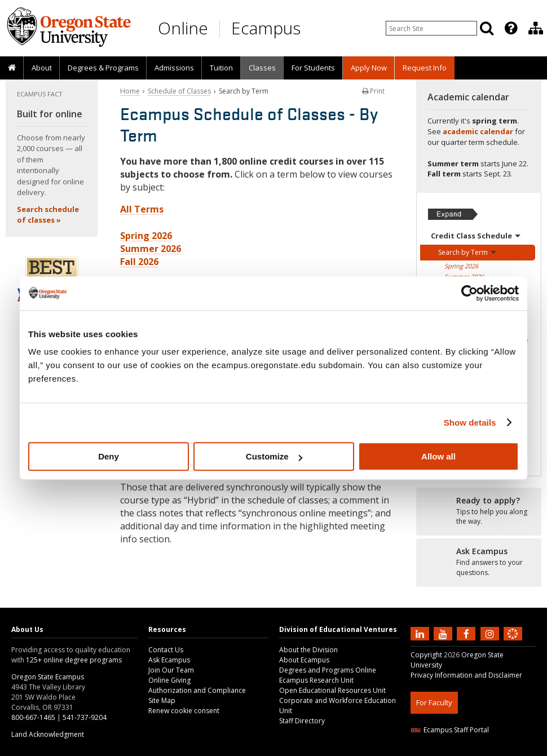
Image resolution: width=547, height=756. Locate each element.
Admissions (174, 68)
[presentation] (510, 28)
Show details (470, 423)
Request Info (425, 68)
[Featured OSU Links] (511, 28)
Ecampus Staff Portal (450, 730)
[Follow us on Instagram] (491, 633)
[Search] (487, 28)
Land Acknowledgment (48, 734)
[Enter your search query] (431, 28)
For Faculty (434, 702)
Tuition (221, 68)
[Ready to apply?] (479, 511)
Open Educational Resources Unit (332, 690)
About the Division (308, 650)
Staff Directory (302, 721)
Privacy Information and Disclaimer (466, 675)
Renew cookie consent (184, 711)
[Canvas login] (513, 643)
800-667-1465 (33, 717)
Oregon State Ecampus (48, 677)
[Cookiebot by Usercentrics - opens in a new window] (469, 293)
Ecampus (266, 28)
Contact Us (166, 650)
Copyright (426, 655)
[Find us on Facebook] (467, 633)
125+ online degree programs (74, 660)
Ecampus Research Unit (316, 680)
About (42, 68)
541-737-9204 (85, 717)
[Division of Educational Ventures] (536, 28)
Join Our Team (171, 670)
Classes (262, 68)
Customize (274, 456)
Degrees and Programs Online (328, 670)
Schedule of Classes (179, 91)
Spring (461, 266)
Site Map (162, 700)
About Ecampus (304, 660)
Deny (109, 456)
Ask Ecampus (169, 660)
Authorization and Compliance (197, 690)
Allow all (438, 456)
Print (373, 91)
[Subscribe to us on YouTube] (444, 633)
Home (130, 91)
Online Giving (169, 680)
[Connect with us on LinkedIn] (421, 633)
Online (183, 28)
